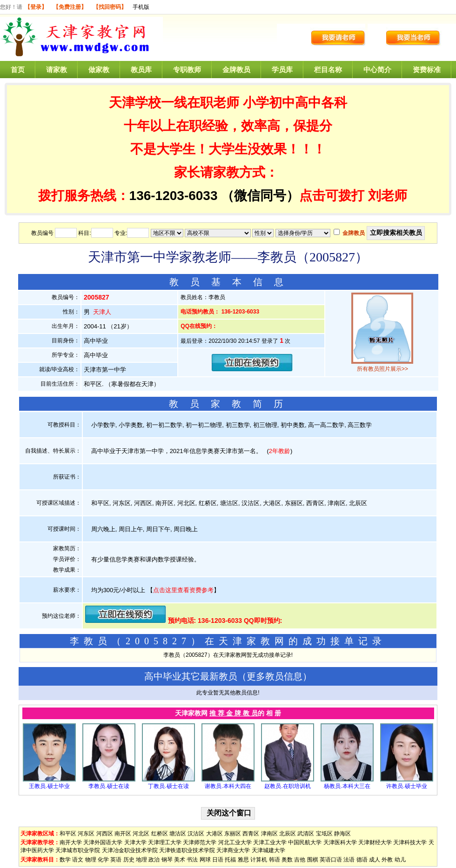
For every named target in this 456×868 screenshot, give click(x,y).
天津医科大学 (340, 842)
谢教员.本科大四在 (228, 786)
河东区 (86, 834)
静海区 (342, 834)
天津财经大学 (375, 842)
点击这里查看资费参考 (183, 590)
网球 (205, 860)
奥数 (287, 860)
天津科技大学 (410, 842)
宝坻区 (324, 834)
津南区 (269, 834)
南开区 (123, 834)
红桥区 (160, 834)
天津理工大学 (165, 842)
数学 (65, 860)
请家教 (57, 70)
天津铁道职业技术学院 (187, 850)
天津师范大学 (200, 842)
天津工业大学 (270, 842)
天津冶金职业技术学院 (130, 850)
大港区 (215, 834)
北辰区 (288, 834)
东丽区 (233, 834)
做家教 (99, 70)
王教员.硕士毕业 (49, 786)
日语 (218, 860)
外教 (387, 860)
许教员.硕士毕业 (406, 786)
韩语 (275, 860)
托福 (230, 860)
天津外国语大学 (103, 842)
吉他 (300, 860)
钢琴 (167, 860)
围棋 (313, 860)
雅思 (243, 860)
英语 (116, 860)
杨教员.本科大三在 (347, 786)
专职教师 (187, 70)
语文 (78, 860)
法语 (349, 860)
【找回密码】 (110, 7)
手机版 (141, 7)
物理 (91, 860)
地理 (141, 860)
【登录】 (36, 7)
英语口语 (331, 860)
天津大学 (135, 842)
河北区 (141, 834)
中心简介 (377, 70)
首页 (18, 70)
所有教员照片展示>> (382, 369)
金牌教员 (236, 70)
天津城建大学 (268, 850)
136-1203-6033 (174, 196)
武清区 (306, 834)
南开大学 (71, 842)
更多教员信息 (275, 676)
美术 (180, 860)
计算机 (259, 860)
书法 (192, 860)
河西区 (105, 834)
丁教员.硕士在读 (168, 786)
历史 (129, 860)
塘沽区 (178, 834)
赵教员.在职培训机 (287, 786)
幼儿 (400, 860)
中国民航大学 (305, 842)
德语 (362, 860)
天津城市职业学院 (78, 850)
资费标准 (427, 70)
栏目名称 (328, 70)
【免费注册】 (70, 7)
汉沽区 (196, 834)
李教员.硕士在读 (109, 786)
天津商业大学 (233, 850)
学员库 (282, 70)
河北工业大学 (235, 842)
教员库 (141, 70)
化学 (103, 860)
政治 (154, 860)
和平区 (68, 834)
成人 (375, 860)
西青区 (251, 834)
